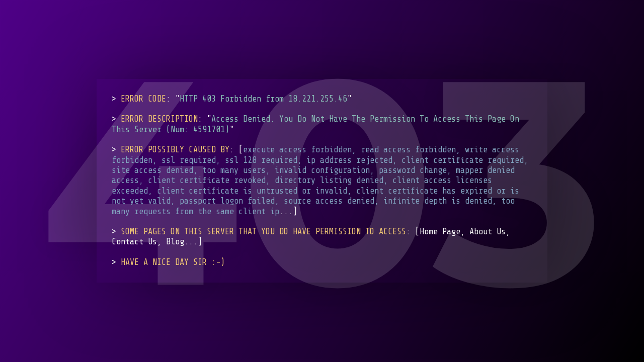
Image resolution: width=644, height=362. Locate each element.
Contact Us (134, 242)
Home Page (440, 232)
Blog (175, 242)
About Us (488, 232)
